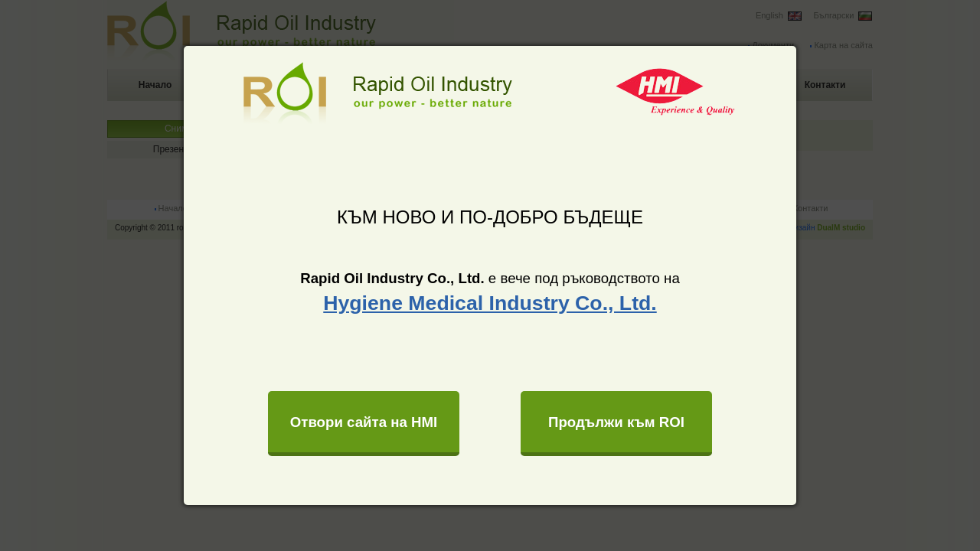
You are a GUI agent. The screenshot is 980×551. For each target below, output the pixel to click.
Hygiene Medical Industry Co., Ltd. (490, 303)
